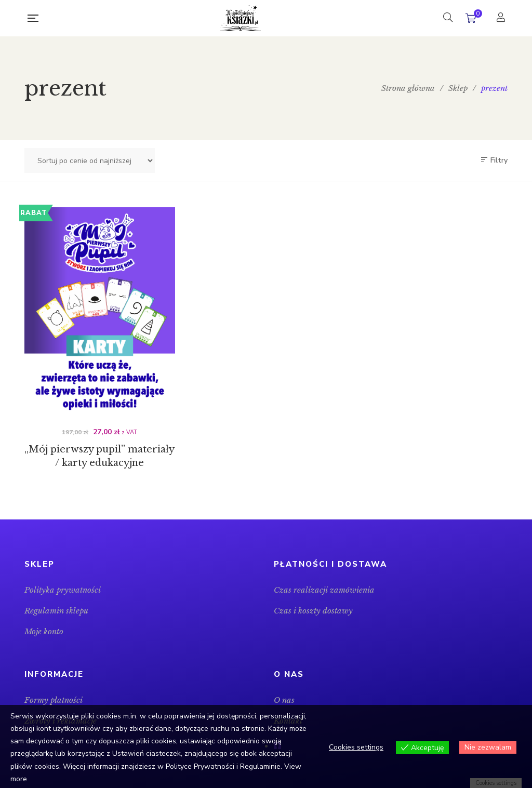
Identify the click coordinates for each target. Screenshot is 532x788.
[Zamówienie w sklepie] (90, 161)
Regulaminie (260, 766)
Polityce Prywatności (200, 766)
